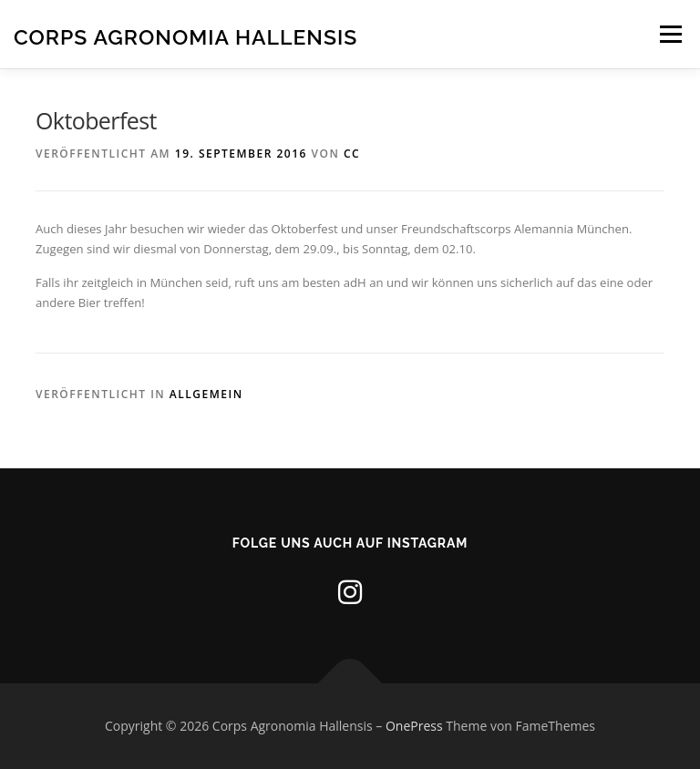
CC (352, 154)
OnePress (414, 726)
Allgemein (206, 394)
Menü (670, 34)
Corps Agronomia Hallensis (185, 36)
